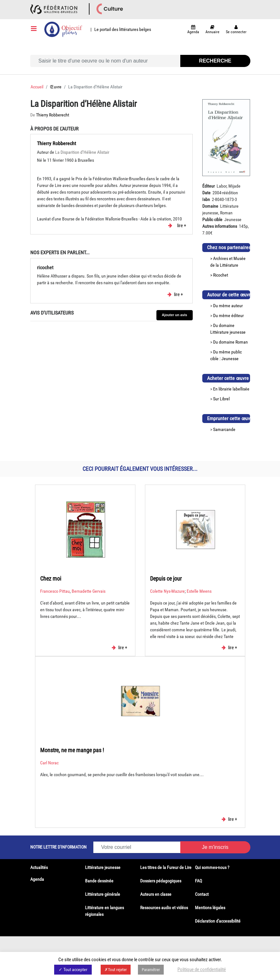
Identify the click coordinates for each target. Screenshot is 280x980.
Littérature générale (103, 894)
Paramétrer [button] (151, 970)
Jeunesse (230, 359)
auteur (237, 306)
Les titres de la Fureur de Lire (166, 867)
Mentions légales (210, 908)
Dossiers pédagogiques (161, 881)
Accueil (37, 87)
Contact (202, 894)
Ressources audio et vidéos (164, 908)
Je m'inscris (215, 847)
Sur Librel (221, 399)
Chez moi (51, 579)
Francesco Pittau (55, 591)
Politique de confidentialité (202, 969)
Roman (242, 342)
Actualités (39, 867)
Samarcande (224, 429)
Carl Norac (49, 763)
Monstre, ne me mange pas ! (72, 750)
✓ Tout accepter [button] (73, 969)
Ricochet (221, 275)
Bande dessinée (99, 881)
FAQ (198, 881)
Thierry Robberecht (53, 115)
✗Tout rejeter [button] (116, 970)
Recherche (215, 61)
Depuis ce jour (166, 579)
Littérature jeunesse (228, 332)
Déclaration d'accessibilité (218, 921)
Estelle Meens (199, 591)
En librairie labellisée (231, 389)
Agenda (37, 879)
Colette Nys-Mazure (167, 591)
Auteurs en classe (156, 894)
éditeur (237, 316)
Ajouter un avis (174, 315)
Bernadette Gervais (89, 591)
